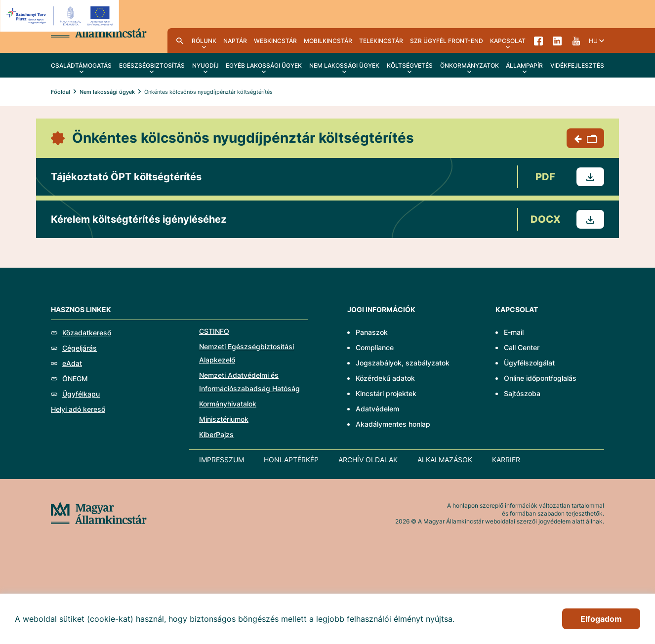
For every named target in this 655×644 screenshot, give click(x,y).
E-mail (514, 332)
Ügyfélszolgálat (529, 363)
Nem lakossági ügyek (107, 92)
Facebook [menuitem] (538, 40)
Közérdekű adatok (385, 378)
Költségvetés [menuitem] (410, 65)
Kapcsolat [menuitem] (508, 41)
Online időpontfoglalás (540, 378)
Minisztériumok (224, 419)
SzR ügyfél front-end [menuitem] (447, 41)
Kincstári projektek (386, 393)
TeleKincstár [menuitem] (381, 41)
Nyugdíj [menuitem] (205, 65)
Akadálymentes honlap (393, 424)
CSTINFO (214, 331)
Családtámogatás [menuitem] (81, 65)
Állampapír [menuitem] (524, 65)
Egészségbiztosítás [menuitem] (152, 65)
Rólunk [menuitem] (204, 41)
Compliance (375, 347)
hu (593, 41)
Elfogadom (601, 619)
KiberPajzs (216, 434)
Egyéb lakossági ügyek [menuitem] (264, 65)
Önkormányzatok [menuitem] (470, 65)
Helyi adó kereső (78, 409)
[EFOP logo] (61, 16)
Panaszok (372, 332)
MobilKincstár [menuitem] (328, 41)
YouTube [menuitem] (576, 40)
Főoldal (61, 92)
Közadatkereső (87, 333)
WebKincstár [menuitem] (275, 41)
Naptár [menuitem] (235, 41)
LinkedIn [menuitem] (557, 40)
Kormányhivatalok (228, 404)
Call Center (522, 347)
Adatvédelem (377, 409)
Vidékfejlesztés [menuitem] (577, 65)
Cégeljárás (80, 348)
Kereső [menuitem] (180, 40)
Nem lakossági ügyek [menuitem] (344, 65)
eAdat (72, 363)
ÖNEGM (75, 379)
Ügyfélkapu (81, 394)
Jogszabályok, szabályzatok (403, 363)
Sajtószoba (522, 393)
